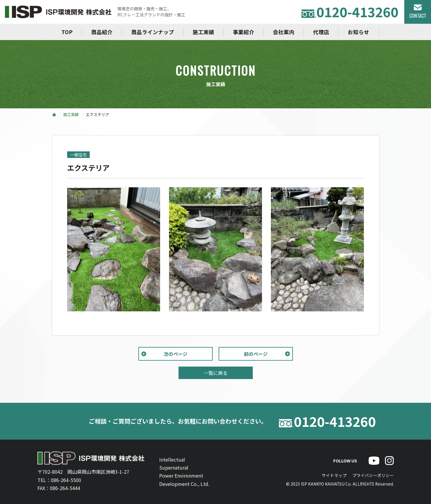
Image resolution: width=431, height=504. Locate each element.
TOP (67, 32)
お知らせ (359, 32)
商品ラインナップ (153, 32)
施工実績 (203, 32)
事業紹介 (244, 32)
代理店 (321, 32)
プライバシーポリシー (373, 475)
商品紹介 (102, 32)
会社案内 (284, 32)
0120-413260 (350, 12)
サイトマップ (334, 475)
